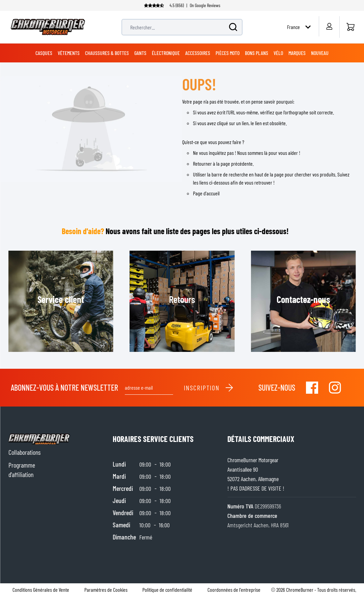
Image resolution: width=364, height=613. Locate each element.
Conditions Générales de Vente (41, 590)
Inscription (209, 388)
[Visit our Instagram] (335, 388)
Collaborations (24, 452)
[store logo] (48, 27)
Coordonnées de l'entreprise (234, 590)
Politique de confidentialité (167, 590)
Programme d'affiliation (22, 470)
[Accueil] (350, 27)
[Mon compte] (329, 26)
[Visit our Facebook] (312, 388)
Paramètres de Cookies (106, 590)
